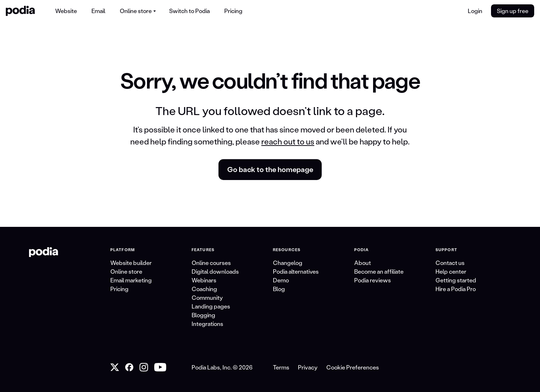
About (363, 263)
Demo (281, 280)
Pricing (233, 11)
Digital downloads (215, 271)
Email (98, 11)
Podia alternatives (296, 271)
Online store (126, 271)
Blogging (203, 315)
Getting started (456, 280)
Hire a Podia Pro (456, 289)
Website (66, 11)
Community (207, 297)
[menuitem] (66, 11)
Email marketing (131, 280)
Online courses (211, 263)
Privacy (308, 367)
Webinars (204, 280)
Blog (279, 289)
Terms (281, 367)
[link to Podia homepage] (44, 252)
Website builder (131, 263)
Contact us (450, 263)
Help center (451, 271)
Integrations (207, 324)
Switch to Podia (189, 11)
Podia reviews (373, 280)
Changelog (288, 263)
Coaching (204, 289)
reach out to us (288, 141)
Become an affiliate (379, 271)
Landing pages (211, 306)
